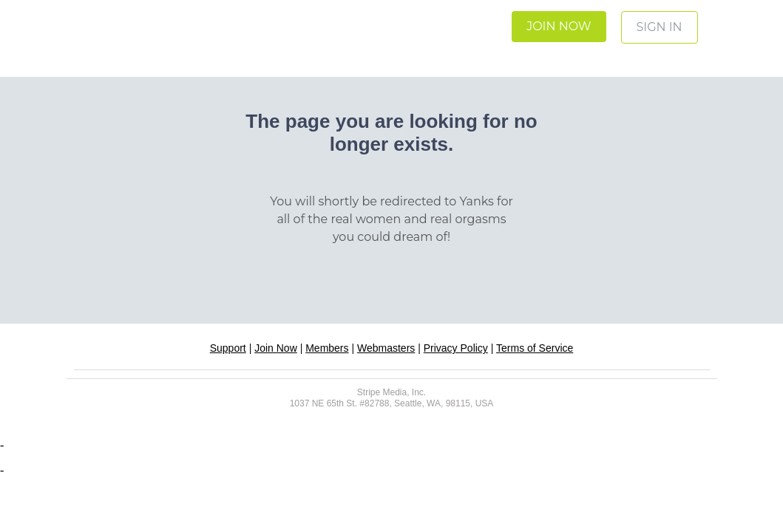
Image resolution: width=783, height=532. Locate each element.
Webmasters (386, 348)
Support (228, 348)
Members (327, 348)
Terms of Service (535, 348)
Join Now (276, 348)
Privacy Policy (456, 348)
